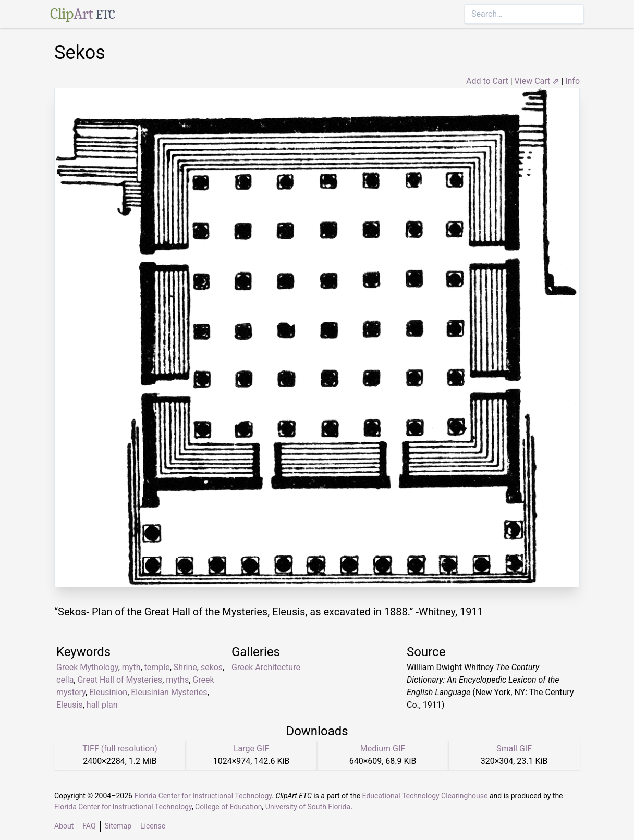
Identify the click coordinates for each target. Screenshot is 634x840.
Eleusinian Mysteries (169, 692)
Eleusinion (108, 692)
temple (157, 667)
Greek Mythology (87, 667)
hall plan (102, 705)
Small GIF (514, 749)
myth (131, 667)
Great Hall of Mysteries (120, 680)
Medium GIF (383, 749)
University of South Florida (308, 807)
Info (572, 81)
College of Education (229, 807)
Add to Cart (487, 81)
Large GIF (251, 749)
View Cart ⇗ (537, 81)
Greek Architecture (266, 667)
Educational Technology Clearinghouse (425, 796)
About (64, 826)
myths (177, 680)
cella (65, 680)
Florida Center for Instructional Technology (203, 796)
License (153, 826)
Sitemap (118, 826)
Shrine (185, 667)
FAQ (89, 826)
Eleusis (70, 705)
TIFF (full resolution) (120, 749)
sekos (212, 667)
